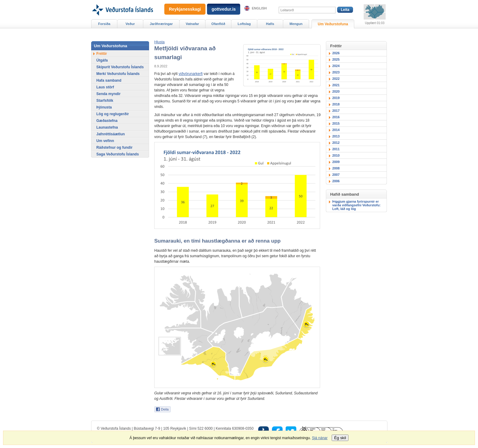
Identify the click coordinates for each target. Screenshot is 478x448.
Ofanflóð (218, 24)
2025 (336, 59)
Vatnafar (192, 24)
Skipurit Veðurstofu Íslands (120, 67)
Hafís (270, 24)
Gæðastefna (107, 121)
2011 (336, 149)
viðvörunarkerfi (191, 74)
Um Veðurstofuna (333, 24)
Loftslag (244, 24)
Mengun (296, 24)
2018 (336, 104)
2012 (336, 143)
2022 (336, 79)
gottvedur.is (224, 9)
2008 (336, 168)
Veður (130, 24)
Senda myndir (108, 94)
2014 (336, 130)
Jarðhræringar (161, 24)
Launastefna (107, 127)
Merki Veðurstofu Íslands (118, 74)
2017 (336, 111)
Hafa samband (109, 80)
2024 (336, 66)
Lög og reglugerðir (113, 114)
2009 (336, 162)
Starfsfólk (105, 101)
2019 (336, 98)
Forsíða (104, 24)
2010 (336, 155)
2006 (336, 181)
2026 (336, 53)
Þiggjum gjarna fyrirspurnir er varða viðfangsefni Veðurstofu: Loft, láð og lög (356, 205)
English (259, 8)
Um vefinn (105, 141)
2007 (336, 175)
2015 (336, 123)
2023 (336, 72)
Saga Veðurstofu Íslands (118, 154)
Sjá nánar (320, 438)
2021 (336, 85)
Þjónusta (104, 107)
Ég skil (340, 438)
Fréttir (102, 54)
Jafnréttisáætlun (111, 134)
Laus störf (105, 87)
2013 (336, 136)
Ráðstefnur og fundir (114, 148)
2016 (336, 117)
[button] (159, 42)
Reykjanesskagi (185, 9)
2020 (336, 91)
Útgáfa (102, 60)
